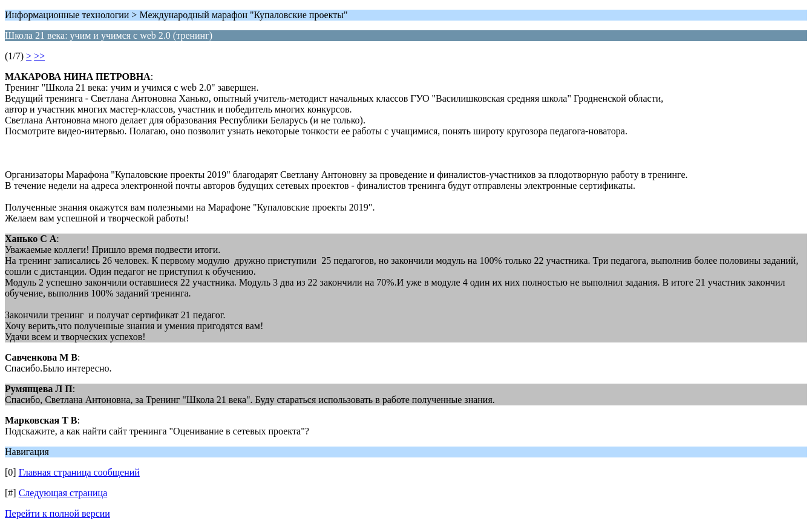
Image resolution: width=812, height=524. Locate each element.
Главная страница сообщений (79, 472)
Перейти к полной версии (57, 513)
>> (39, 56)
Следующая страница (63, 493)
